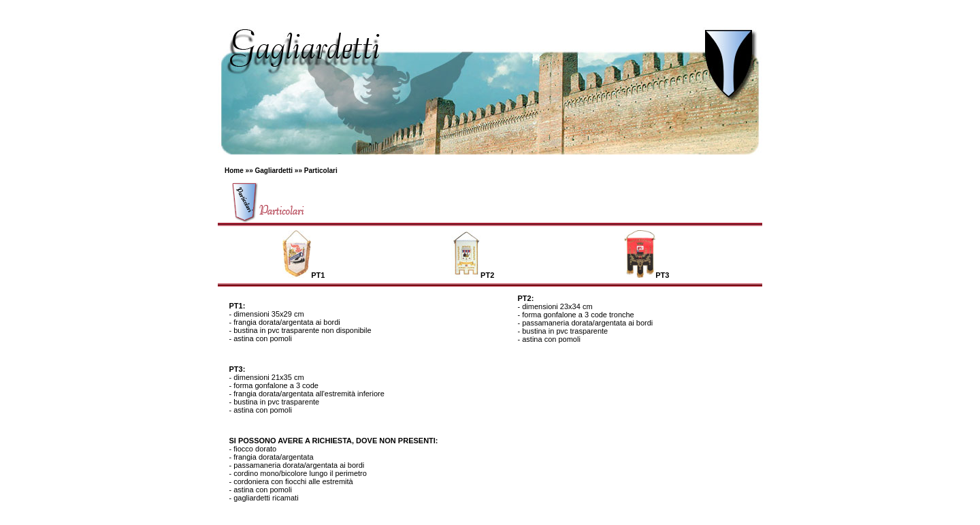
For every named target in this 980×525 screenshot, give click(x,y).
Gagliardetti (274, 171)
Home (234, 171)
